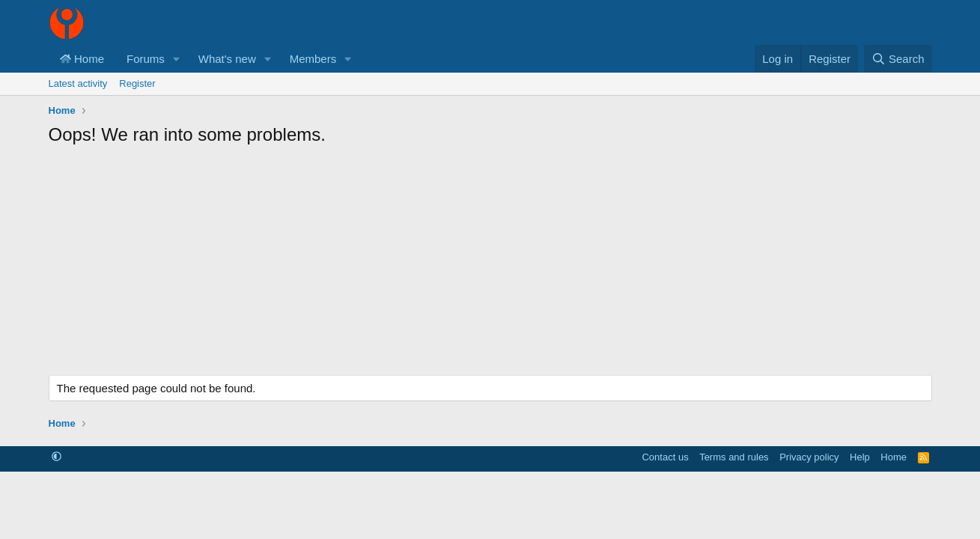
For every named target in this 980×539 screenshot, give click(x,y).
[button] (177, 59)
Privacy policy (809, 457)
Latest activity (78, 83)
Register (137, 83)
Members (313, 59)
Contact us (665, 457)
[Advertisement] (490, 267)
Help (860, 457)
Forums (146, 59)
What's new (227, 59)
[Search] (898, 59)
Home (82, 59)
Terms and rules (734, 457)
